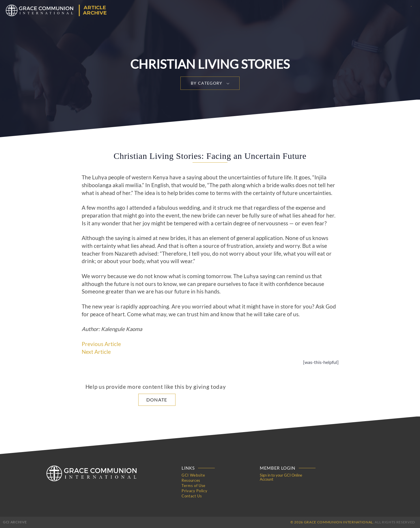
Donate (157, 400)
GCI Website (193, 475)
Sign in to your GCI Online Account (281, 477)
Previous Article (101, 344)
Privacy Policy (194, 491)
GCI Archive (15, 522)
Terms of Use (194, 486)
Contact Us (192, 496)
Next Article (96, 352)
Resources (191, 480)
